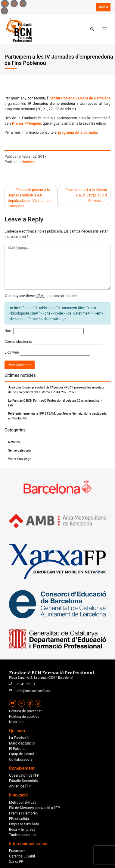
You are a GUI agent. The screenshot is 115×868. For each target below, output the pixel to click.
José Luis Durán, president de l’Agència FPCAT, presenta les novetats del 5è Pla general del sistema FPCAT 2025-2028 (56, 390)
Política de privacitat (25, 711)
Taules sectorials (23, 835)
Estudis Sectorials (23, 781)
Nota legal (17, 722)
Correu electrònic (18, 342)
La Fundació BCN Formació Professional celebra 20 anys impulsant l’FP (55, 403)
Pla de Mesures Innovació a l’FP (34, 808)
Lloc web (12, 352)
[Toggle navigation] (105, 29)
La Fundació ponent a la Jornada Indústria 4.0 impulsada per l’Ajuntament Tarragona (30, 198)
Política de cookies (24, 717)
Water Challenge (20, 459)
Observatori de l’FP (24, 775)
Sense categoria (19, 451)
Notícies (28, 162)
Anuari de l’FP (20, 786)
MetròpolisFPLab (23, 803)
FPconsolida (19, 819)
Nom (8, 331)
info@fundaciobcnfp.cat (34, 691)
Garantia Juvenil (22, 856)
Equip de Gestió (22, 754)
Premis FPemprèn (23, 813)
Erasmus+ (17, 851)
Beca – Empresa (22, 830)
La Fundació (19, 738)
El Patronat (18, 749)
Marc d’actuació (22, 743)
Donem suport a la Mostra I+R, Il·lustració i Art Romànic (86, 195)
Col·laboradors (21, 760)
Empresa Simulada (24, 824)
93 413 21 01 (26, 684)
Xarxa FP (16, 862)
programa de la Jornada (77, 132)
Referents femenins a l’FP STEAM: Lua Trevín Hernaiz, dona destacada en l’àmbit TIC (57, 416)
